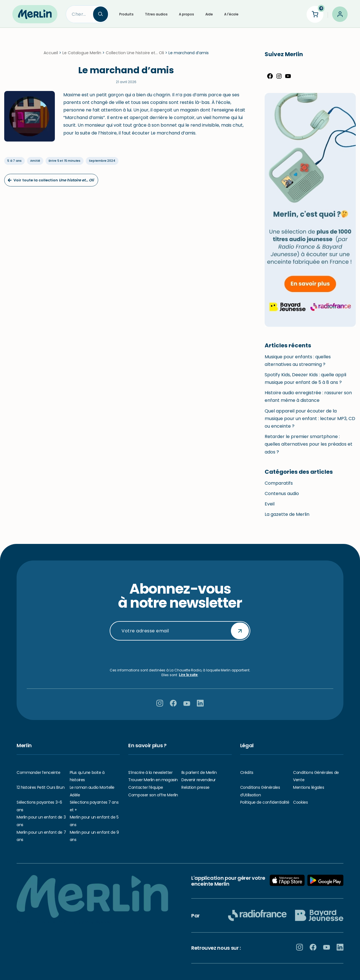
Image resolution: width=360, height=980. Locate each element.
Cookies (300, 802)
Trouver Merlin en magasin (153, 780)
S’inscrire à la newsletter (150, 772)
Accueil (51, 53)
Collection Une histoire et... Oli (135, 53)
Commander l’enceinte (39, 772)
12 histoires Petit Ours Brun (40, 787)
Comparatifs (279, 483)
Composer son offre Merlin (153, 795)
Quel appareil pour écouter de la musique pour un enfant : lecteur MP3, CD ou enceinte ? (310, 419)
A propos (186, 14)
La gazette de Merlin (287, 514)
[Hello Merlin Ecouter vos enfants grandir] (35, 14)
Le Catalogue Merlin (82, 53)
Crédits (247, 772)
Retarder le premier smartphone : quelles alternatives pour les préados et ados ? (309, 444)
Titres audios (156, 14)
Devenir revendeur (199, 780)
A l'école (231, 14)
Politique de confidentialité (265, 802)
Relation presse (195, 787)
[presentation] (180, 654)
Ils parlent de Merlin (199, 772)
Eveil (270, 504)
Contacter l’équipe (146, 787)
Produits (126, 14)
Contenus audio (282, 494)
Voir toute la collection (51, 180)
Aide (209, 14)
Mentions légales (309, 787)
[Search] (80, 14)
